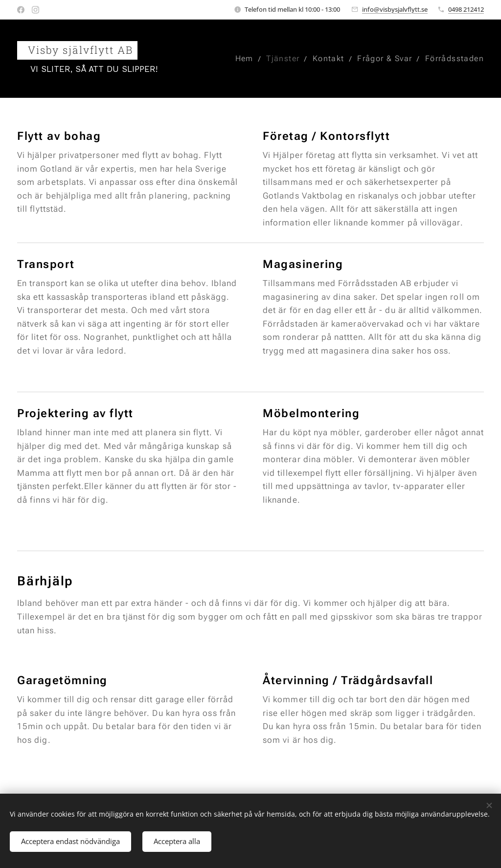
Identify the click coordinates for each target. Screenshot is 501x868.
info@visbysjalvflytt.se (395, 9)
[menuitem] (242, 59)
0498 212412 (466, 9)
